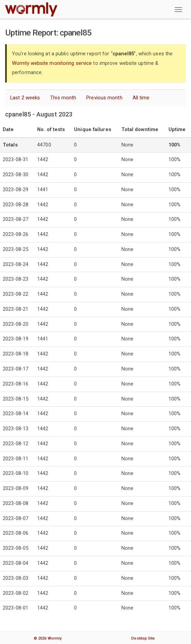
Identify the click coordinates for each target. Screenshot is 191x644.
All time (141, 97)
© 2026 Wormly (48, 637)
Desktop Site (143, 637)
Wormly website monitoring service (52, 63)
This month (63, 97)
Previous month (104, 97)
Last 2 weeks (25, 97)
